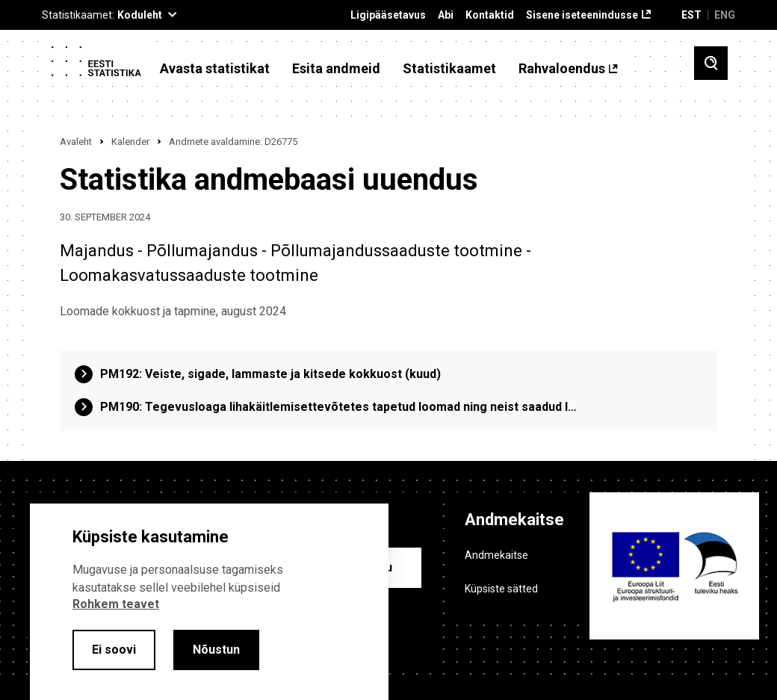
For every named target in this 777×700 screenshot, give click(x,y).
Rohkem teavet (116, 604)
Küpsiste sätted (501, 589)
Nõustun (216, 650)
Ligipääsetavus (388, 15)
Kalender (130, 142)
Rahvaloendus (562, 69)
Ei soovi (114, 650)
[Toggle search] (711, 63)
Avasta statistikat (215, 69)
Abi (446, 15)
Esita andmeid (336, 69)
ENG (725, 15)
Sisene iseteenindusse (582, 15)
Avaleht (76, 142)
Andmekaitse (496, 555)
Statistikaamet (449, 69)
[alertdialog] (209, 602)
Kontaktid (490, 15)
